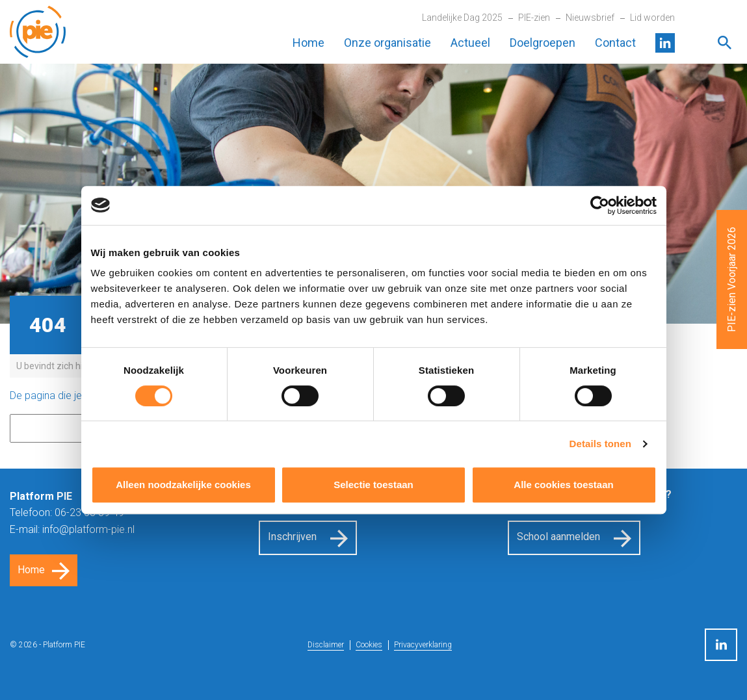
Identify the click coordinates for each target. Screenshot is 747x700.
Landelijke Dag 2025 (462, 18)
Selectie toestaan (373, 485)
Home (308, 43)
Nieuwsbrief (590, 18)
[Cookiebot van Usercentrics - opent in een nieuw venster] (600, 205)
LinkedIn (665, 43)
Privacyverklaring (423, 645)
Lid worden (652, 18)
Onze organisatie (387, 43)
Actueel (470, 43)
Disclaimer (326, 645)
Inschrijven (292, 537)
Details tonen (600, 444)
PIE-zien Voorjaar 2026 (732, 279)
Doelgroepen (543, 43)
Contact (615, 43)
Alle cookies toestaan (563, 485)
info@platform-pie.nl (88, 529)
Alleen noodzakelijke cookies (183, 485)
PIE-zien (534, 18)
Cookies (369, 645)
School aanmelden (558, 537)
